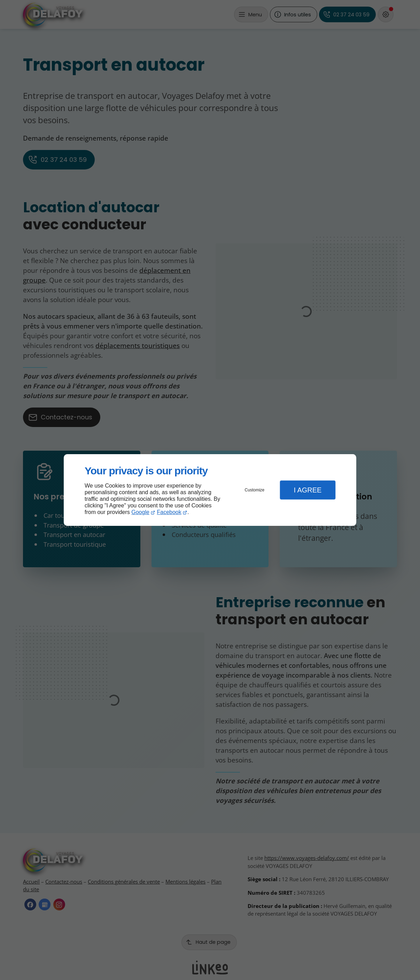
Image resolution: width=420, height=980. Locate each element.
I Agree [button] (308, 490)
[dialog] (210, 490)
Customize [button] (255, 490)
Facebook (169, 512)
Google (140, 512)
